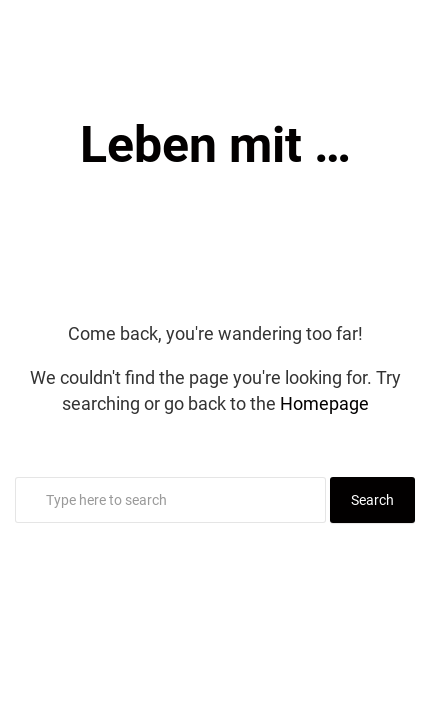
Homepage (324, 403)
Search (372, 500)
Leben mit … (215, 145)
